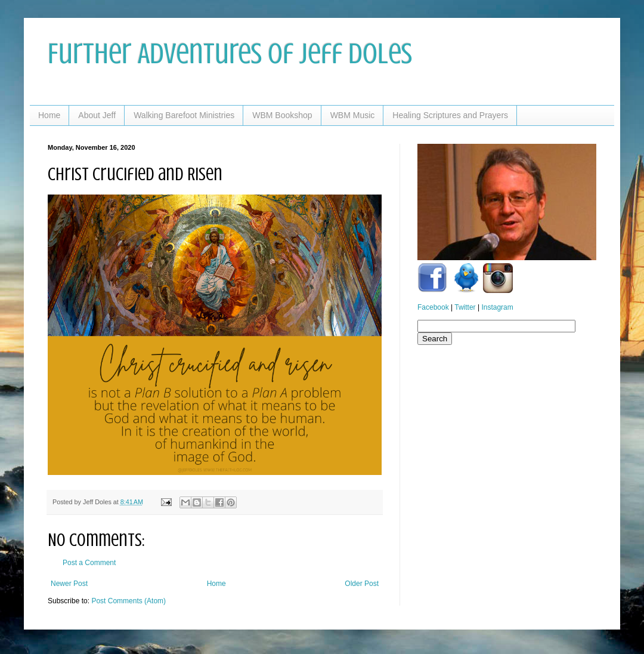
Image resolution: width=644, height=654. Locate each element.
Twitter (465, 307)
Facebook (433, 307)
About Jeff (97, 115)
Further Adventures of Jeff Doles (230, 54)
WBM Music (353, 115)
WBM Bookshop (282, 115)
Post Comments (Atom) (129, 601)
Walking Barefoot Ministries (184, 115)
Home (49, 115)
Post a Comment (89, 563)
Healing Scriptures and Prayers (450, 115)
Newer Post (69, 584)
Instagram (497, 307)
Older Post (362, 584)
